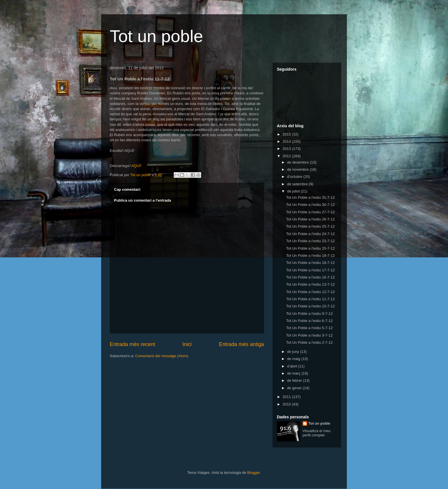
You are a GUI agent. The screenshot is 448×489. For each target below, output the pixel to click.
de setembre (298, 184)
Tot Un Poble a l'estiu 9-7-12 (309, 314)
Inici (187, 344)
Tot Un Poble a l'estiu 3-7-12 (309, 335)
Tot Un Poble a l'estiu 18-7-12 (310, 263)
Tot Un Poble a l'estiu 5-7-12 (309, 328)
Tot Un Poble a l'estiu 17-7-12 (310, 270)
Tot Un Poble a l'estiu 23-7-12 (310, 241)
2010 (287, 404)
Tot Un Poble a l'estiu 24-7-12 (310, 234)
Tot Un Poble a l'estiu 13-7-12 (310, 284)
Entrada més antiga (241, 344)
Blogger (253, 473)
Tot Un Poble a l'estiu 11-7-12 (310, 299)
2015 (287, 134)
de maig (294, 359)
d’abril (293, 366)
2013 (287, 149)
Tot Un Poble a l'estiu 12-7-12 (310, 292)
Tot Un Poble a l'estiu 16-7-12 (310, 277)
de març (294, 373)
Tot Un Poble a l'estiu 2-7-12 (309, 342)
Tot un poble (156, 36)
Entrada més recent (132, 344)
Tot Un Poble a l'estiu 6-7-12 (309, 321)
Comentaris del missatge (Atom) (162, 356)
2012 (287, 156)
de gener (295, 388)
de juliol (294, 191)
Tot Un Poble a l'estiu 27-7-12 (310, 212)
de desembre (299, 162)
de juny (294, 352)
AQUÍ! (136, 166)
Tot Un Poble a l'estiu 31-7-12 (310, 197)
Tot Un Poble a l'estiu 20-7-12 (310, 248)
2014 (287, 141)
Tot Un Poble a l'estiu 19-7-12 (310, 256)
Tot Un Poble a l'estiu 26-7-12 (310, 219)
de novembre (299, 169)
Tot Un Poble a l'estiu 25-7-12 (310, 226)
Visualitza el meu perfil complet (317, 433)
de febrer (295, 380)
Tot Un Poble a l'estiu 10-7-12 (310, 306)
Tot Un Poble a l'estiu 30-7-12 (310, 205)
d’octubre (295, 177)
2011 (287, 397)
